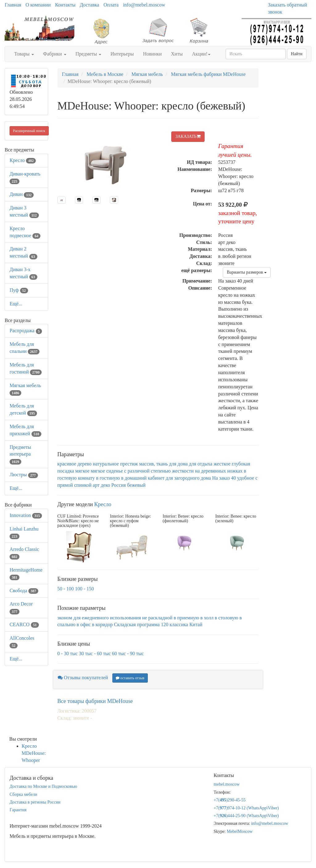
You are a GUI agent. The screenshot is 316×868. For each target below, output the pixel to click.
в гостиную (108, 478)
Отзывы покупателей (83, 678)
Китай (196, 624)
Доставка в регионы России (35, 802)
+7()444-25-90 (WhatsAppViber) (246, 816)
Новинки (152, 54)
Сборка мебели (23, 794)
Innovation (26, 515)
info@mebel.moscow (144, 5)
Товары (24, 54)
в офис (84, 624)
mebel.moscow (227, 784)
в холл (207, 618)
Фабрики (55, 54)
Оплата (111, 5)
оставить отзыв (130, 678)
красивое (67, 464)
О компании (38, 5)
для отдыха (201, 464)
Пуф (19, 290)
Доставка (89, 5)
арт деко (102, 485)
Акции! (201, 54)
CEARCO (24, 624)
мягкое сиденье (107, 471)
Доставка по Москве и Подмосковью (43, 786)
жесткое (222, 464)
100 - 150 (84, 589)
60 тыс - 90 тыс (128, 653)
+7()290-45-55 (230, 800)
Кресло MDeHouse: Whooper (34, 753)
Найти (297, 54)
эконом (65, 618)
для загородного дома (188, 478)
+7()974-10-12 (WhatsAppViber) (246, 808)
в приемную (186, 618)
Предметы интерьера (20, 454)
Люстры (24, 475)
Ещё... (16, 304)
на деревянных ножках (219, 471)
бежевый (136, 485)
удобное (245, 478)
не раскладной (157, 618)
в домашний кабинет (143, 478)
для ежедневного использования (107, 618)
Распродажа (26, 331)
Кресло (23, 160)
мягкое (82, 471)
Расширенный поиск (29, 131)
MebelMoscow (240, 831)
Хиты (177, 54)
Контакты (65, 5)
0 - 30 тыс (68, 653)
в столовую (227, 618)
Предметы (89, 54)
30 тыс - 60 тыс (95, 653)
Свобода (24, 591)
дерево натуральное (98, 464)
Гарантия (18, 810)
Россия (119, 485)
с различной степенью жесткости (159, 471)
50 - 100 (66, 589)
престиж (129, 464)
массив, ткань (154, 464)
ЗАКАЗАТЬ (188, 136)
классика (179, 624)
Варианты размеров (247, 272)
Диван (22, 194)
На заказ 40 (224, 478)
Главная (13, 5)
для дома (178, 464)
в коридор (102, 624)
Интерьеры (122, 54)
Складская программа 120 (141, 624)
